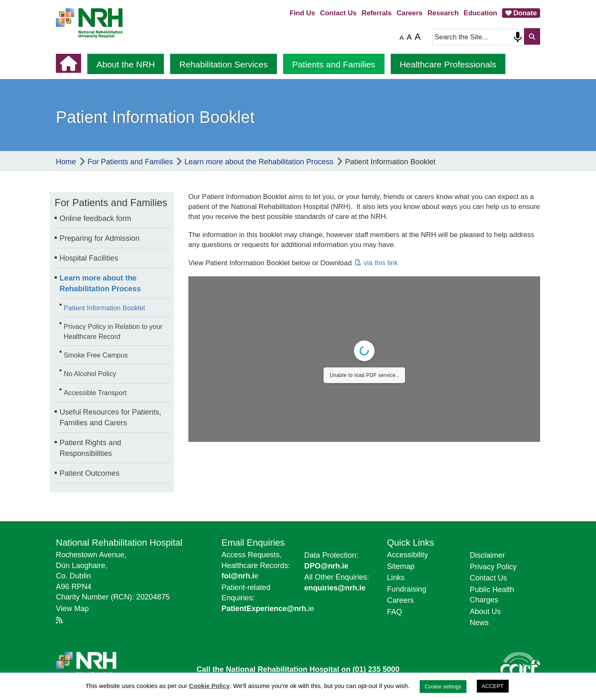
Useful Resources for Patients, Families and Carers (111, 417)
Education (480, 13)
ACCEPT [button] (493, 686)
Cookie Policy (209, 686)
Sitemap (401, 566)
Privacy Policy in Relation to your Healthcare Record (113, 331)
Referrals (377, 13)
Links (396, 578)
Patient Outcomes (90, 473)
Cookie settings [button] (443, 687)
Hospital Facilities (89, 258)
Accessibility (407, 555)
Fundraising (407, 589)
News (479, 623)
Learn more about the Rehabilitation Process (100, 283)
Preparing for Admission (100, 238)
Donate (525, 13)
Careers (410, 13)
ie (268, 609)
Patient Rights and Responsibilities (90, 448)
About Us (485, 611)
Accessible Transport (95, 393)
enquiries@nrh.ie (335, 588)
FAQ (394, 612)
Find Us (303, 13)
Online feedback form (95, 218)
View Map (72, 609)
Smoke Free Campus (96, 355)
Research (443, 13)
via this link (381, 263)
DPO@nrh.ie (326, 566)
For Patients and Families (111, 203)
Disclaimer (487, 555)
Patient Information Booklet (105, 308)
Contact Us (338, 13)
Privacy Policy (493, 567)
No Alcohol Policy (90, 374)
